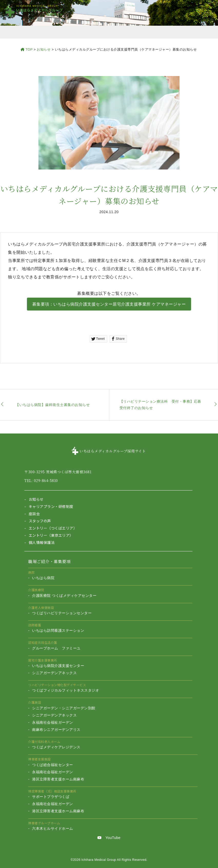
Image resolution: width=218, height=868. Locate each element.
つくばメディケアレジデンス (56, 747)
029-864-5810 (46, 480)
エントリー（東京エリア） (51, 535)
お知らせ (36, 499)
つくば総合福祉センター (53, 765)
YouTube (109, 838)
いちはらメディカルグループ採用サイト (113, 451)
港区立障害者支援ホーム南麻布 (58, 779)
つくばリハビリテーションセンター (62, 613)
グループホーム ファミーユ (56, 648)
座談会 (34, 514)
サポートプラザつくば (51, 797)
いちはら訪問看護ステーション (58, 630)
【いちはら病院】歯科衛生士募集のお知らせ (53, 405)
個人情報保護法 (42, 542)
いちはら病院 (43, 578)
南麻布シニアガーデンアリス (56, 730)
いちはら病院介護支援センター (58, 666)
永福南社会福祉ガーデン (53, 722)
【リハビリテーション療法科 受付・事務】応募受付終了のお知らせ (160, 405)
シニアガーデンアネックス (54, 673)
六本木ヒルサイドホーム (53, 828)
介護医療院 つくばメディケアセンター (64, 596)
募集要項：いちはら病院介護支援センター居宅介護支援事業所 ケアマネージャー (109, 304)
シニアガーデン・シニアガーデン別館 (64, 708)
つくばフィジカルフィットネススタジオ (66, 690)
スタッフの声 (40, 521)
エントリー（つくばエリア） (53, 528)
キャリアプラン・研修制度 (51, 506)
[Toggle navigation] (207, 11)
